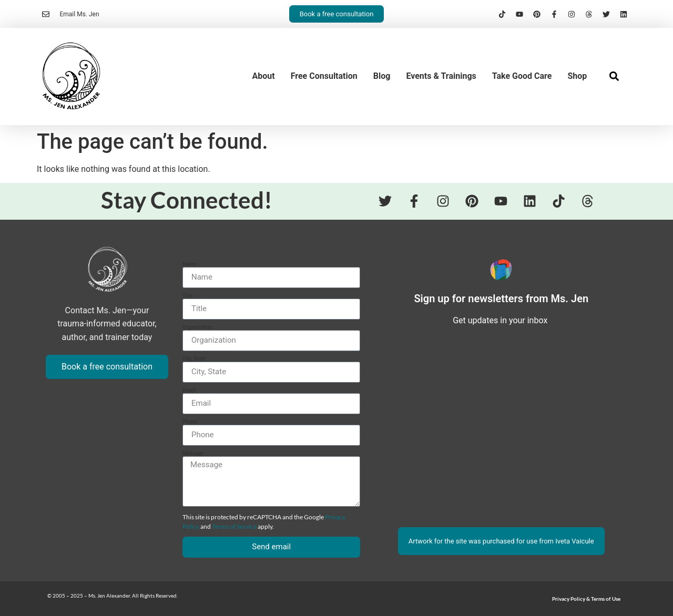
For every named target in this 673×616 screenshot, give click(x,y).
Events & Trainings (441, 76)
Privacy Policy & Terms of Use (586, 599)
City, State (194, 359)
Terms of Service (234, 526)
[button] (614, 76)
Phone (190, 422)
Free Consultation (324, 76)
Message (193, 454)
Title (188, 296)
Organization (197, 327)
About (264, 76)
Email (189, 391)
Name (190, 264)
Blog (382, 76)
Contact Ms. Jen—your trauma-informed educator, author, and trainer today (107, 324)
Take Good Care (522, 76)
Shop (577, 76)
